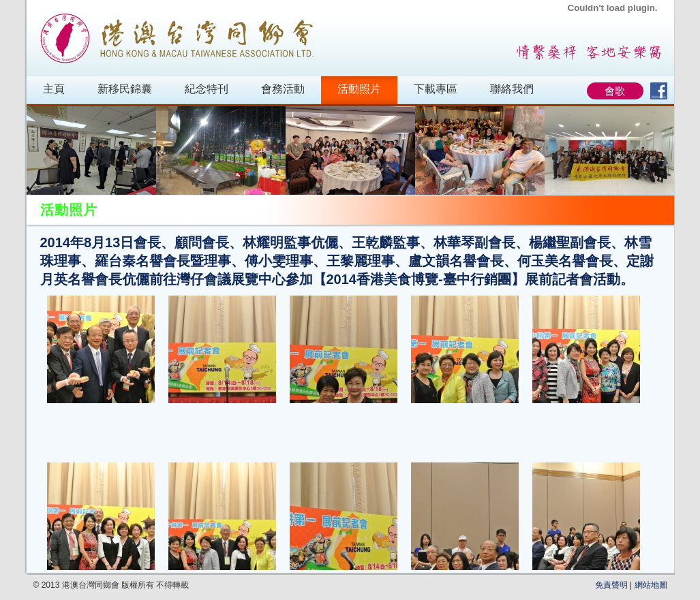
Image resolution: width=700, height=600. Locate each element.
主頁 (54, 89)
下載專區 (436, 89)
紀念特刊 (207, 89)
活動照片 (359, 89)
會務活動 (283, 89)
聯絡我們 (512, 89)
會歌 (615, 91)
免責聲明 (611, 585)
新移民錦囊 (125, 89)
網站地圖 (651, 585)
